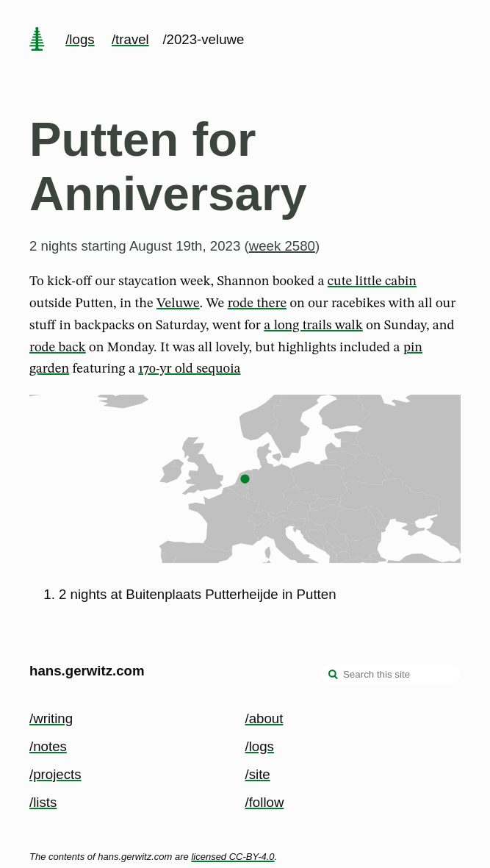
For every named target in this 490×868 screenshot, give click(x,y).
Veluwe (178, 304)
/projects (55, 774)
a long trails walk (313, 326)
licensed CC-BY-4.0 (233, 857)
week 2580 (282, 246)
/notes (48, 746)
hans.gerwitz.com (87, 671)
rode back (58, 348)
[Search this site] (391, 674)
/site (258, 774)
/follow (265, 802)
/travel (130, 39)
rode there (257, 304)
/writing (51, 718)
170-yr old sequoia (189, 369)
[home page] (37, 40)
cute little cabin (372, 281)
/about (264, 718)
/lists (43, 802)
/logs (80, 39)
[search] (334, 675)
